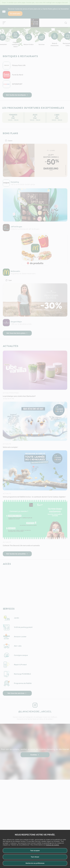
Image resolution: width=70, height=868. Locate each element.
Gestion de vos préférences (35, 863)
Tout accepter (35, 851)
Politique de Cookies (52, 845)
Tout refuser (35, 857)
